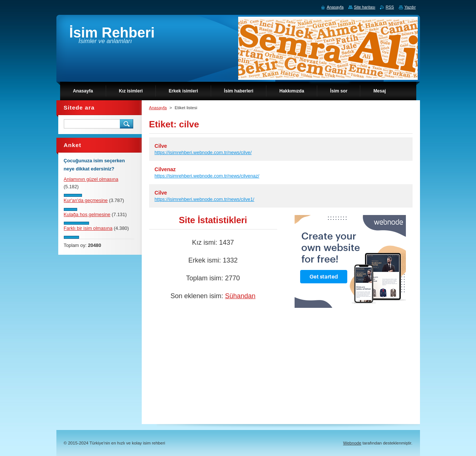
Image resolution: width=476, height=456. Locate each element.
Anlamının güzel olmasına (91, 179)
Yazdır (410, 7)
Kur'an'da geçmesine (86, 200)
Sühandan (240, 296)
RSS (390, 7)
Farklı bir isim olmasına (88, 228)
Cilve (161, 146)
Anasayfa (158, 108)
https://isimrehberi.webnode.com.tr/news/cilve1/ (205, 199)
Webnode (352, 443)
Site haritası (365, 7)
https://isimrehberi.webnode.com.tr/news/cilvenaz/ (207, 176)
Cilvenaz (165, 169)
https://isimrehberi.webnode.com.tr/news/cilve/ (203, 152)
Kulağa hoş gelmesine (87, 214)
